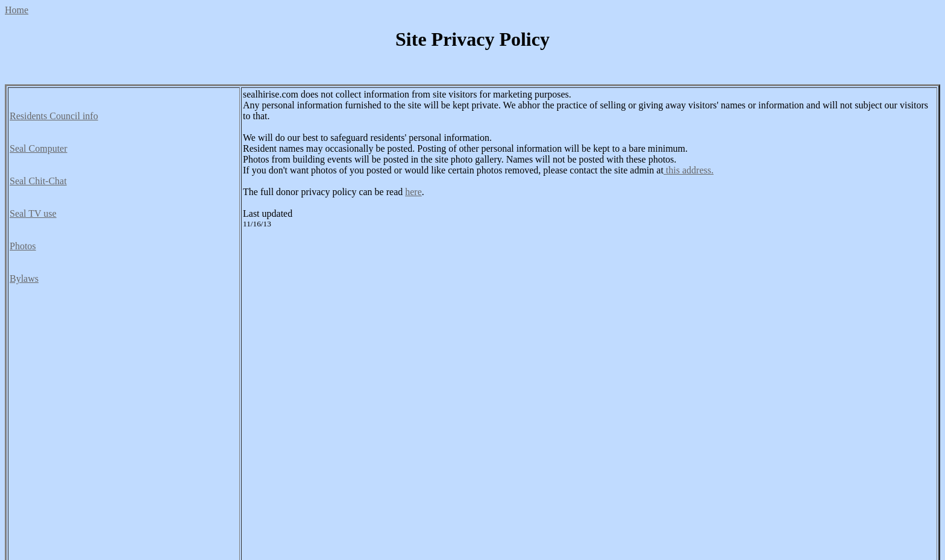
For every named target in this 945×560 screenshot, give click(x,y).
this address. (689, 170)
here (413, 192)
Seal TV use (33, 213)
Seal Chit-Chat (38, 181)
